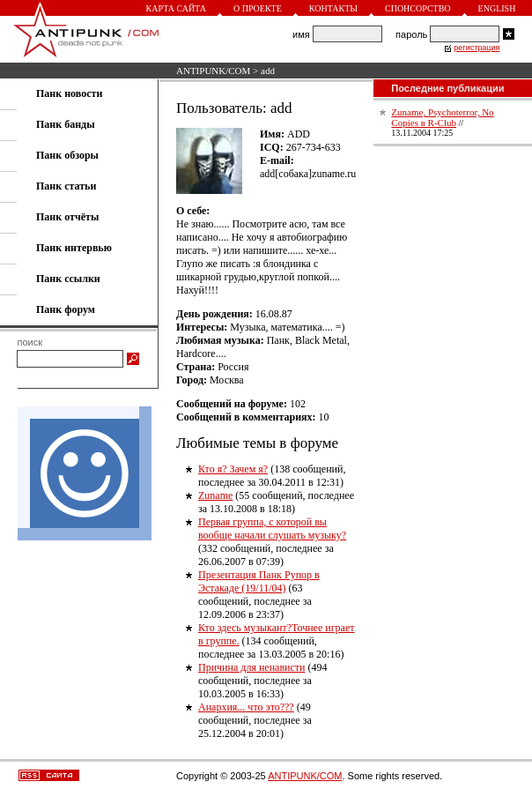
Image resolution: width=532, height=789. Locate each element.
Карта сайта (176, 8)
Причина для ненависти (251, 667)
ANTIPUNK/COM (213, 71)
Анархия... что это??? (246, 707)
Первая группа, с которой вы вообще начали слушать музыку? (272, 528)
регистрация (477, 48)
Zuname (215, 495)
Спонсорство (418, 8)
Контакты (333, 8)
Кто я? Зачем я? (233, 469)
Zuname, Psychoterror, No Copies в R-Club (442, 117)
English (497, 8)
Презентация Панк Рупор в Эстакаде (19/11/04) (259, 581)
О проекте (258, 8)
